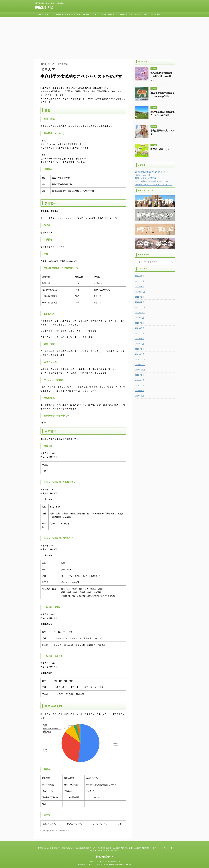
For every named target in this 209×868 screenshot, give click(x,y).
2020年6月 (140, 391)
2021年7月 (140, 328)
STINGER (128, 864)
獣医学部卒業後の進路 (151, 14)
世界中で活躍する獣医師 (145, 178)
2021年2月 (140, 349)
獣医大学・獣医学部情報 (66, 14)
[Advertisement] (104, 37)
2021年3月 (140, 344)
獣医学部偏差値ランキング (87, 14)
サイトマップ (102, 851)
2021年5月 (140, 333)
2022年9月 (140, 297)
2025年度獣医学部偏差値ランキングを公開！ (154, 181)
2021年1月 (140, 354)
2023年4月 (140, 287)
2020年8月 (140, 380)
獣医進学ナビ (44, 8)
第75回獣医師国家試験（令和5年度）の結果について (163, 76)
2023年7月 (140, 281)
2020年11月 (140, 365)
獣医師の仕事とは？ (160, 149)
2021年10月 (140, 313)
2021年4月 (140, 339)
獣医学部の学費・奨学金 (130, 14)
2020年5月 (140, 396)
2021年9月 (140, 318)
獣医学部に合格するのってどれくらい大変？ (154, 185)
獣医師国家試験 (108, 14)
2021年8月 (140, 323)
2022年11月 (140, 292)
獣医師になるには (45, 14)
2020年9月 (140, 375)
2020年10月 (140, 370)
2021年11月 (140, 307)
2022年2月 (140, 302)
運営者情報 (114, 851)
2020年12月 (140, 359)
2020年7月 (140, 385)
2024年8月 (140, 276)
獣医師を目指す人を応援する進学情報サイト (104, 862)
